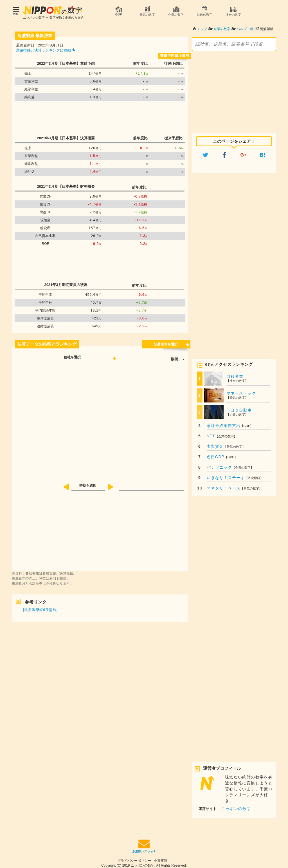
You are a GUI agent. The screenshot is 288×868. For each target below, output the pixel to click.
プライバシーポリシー (134, 858)
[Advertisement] (100, 115)
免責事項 (161, 858)
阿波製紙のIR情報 (40, 607)
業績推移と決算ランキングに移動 (46, 47)
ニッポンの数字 (236, 806)
